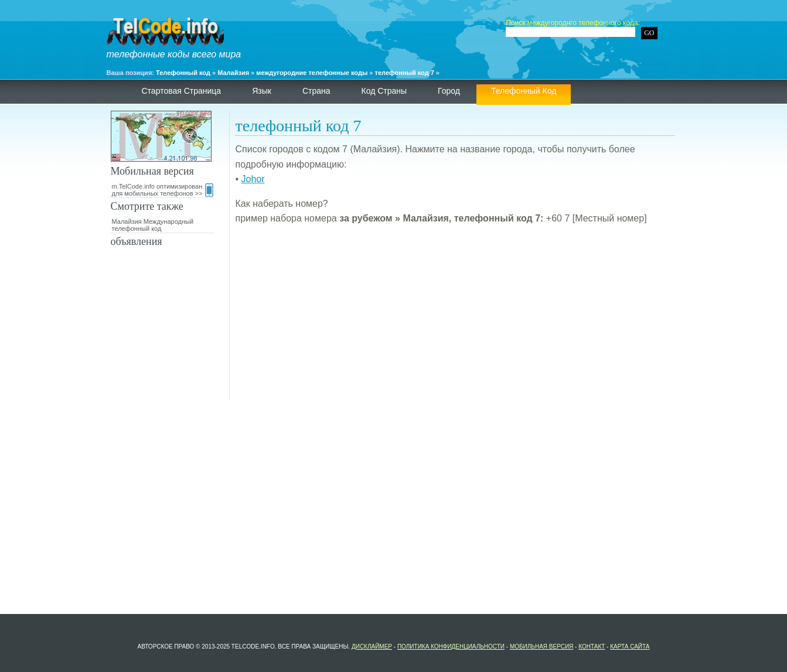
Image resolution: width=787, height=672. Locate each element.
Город (449, 91)
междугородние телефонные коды (312, 73)
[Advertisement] (455, 318)
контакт (592, 647)
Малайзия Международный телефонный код (153, 225)
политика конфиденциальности (451, 647)
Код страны (384, 91)
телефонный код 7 (405, 73)
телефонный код (524, 91)
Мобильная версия (541, 647)
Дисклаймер (372, 647)
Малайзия (233, 73)
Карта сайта (630, 647)
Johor (253, 179)
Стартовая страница (182, 91)
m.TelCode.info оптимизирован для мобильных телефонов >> (163, 190)
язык (262, 91)
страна (316, 91)
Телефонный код (183, 73)
